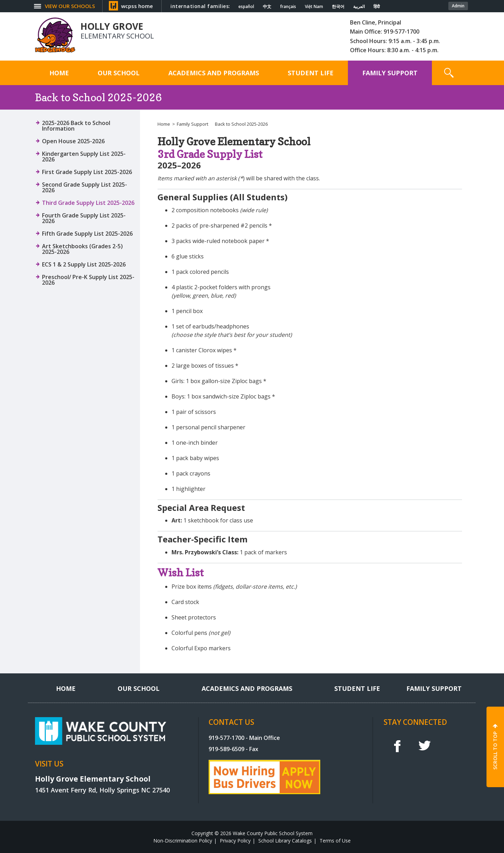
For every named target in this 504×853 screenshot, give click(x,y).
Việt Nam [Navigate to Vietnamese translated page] (314, 7)
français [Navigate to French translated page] (288, 7)
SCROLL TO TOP (495, 751)
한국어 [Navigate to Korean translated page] (338, 7)
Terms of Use (335, 841)
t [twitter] (425, 746)
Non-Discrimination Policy (183, 841)
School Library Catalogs (285, 841)
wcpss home (137, 6)
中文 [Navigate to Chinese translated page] (267, 7)
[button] (449, 73)
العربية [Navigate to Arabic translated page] (359, 7)
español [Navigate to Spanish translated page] (246, 7)
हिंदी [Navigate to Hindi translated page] (377, 7)
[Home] (59, 73)
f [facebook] (397, 746)
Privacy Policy (235, 841)
